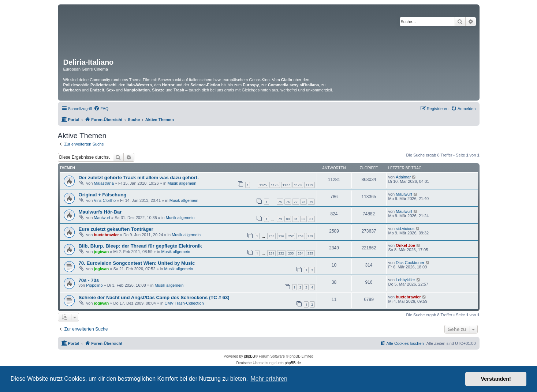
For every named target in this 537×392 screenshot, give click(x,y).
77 (295, 202)
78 (303, 202)
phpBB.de (293, 363)
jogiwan (101, 252)
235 (310, 253)
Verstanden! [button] (496, 379)
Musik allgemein (182, 183)
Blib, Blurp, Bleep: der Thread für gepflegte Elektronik (140, 246)
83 (311, 219)
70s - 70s (89, 280)
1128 (298, 185)
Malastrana (104, 183)
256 (281, 236)
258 (301, 236)
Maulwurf (404, 194)
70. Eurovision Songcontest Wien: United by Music (137, 263)
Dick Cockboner (410, 263)
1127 (286, 185)
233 (291, 253)
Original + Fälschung (103, 195)
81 (295, 219)
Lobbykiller (405, 280)
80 (288, 219)
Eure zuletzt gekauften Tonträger (116, 229)
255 (271, 236)
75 (280, 202)
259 (310, 236)
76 (288, 202)
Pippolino (94, 285)
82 (303, 219)
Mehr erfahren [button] (269, 379)
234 (301, 253)
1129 (309, 185)
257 (291, 236)
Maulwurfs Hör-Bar (100, 212)
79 (311, 202)
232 (281, 253)
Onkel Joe (405, 245)
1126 (275, 185)
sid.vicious (405, 229)
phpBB (250, 356)
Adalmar (403, 177)
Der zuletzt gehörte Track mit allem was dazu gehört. (139, 178)
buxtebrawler (106, 235)
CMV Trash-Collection (184, 303)
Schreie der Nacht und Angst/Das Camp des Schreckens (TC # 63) (154, 297)
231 (271, 253)
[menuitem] (101, 109)
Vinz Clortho (105, 200)
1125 (263, 185)
